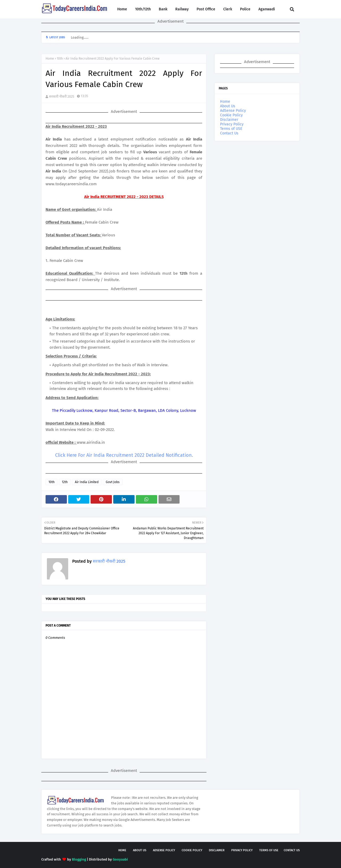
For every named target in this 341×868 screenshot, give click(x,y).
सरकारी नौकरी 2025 (62, 96)
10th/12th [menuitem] (143, 9)
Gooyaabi (120, 859)
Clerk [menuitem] (228, 9)
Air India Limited (87, 482)
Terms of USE (231, 129)
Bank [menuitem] (163, 9)
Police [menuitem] (245, 9)
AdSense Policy (233, 111)
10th (60, 59)
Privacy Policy (232, 124)
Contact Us (229, 133)
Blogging (79, 859)
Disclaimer (229, 120)
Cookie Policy (231, 115)
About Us (228, 106)
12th (65, 482)
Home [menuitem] (122, 9)
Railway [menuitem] (182, 9)
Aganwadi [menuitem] (267, 9)
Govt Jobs (113, 482)
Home (50, 59)
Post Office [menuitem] (206, 9)
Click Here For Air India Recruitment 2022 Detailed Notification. (124, 455)
